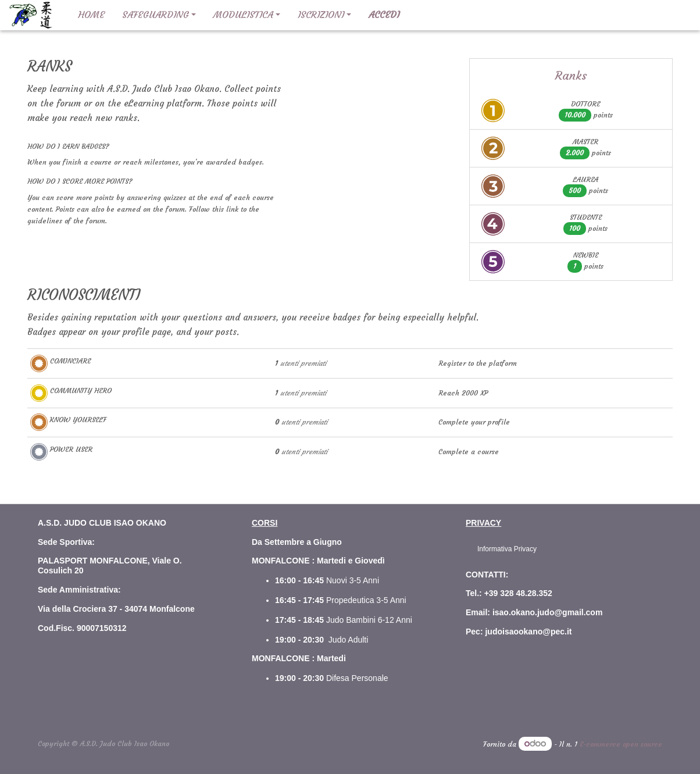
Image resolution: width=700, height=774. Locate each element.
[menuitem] (91, 15)
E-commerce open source (621, 744)
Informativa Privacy (507, 549)
